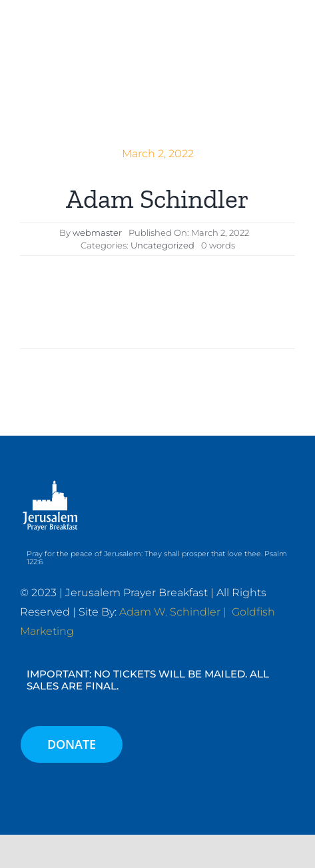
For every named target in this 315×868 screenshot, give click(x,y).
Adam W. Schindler (170, 612)
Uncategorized (162, 245)
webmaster (97, 232)
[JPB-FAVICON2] (56, 25)
